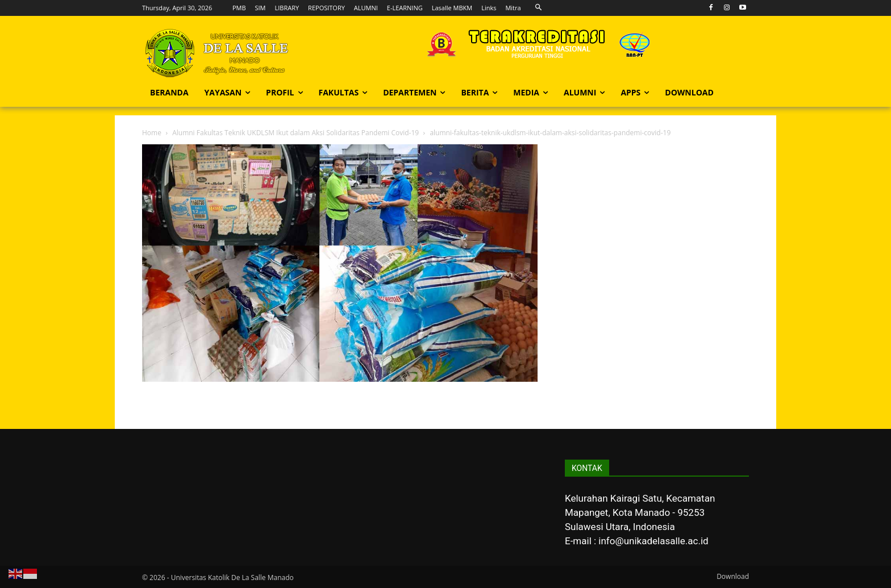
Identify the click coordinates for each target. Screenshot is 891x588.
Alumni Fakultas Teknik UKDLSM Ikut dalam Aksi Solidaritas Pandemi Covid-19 (295, 133)
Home (152, 133)
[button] (539, 8)
